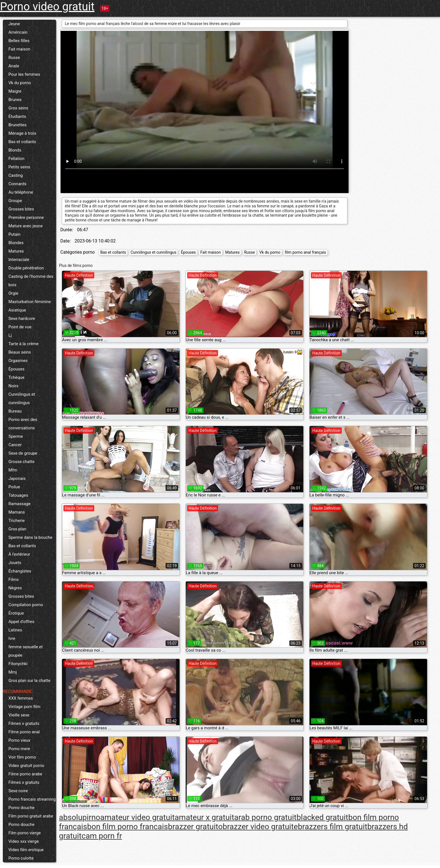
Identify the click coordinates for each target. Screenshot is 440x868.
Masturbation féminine (30, 302)
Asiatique (17, 310)
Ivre (12, 638)
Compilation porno (26, 605)
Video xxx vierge (24, 841)
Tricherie (17, 521)
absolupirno (80, 817)
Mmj (13, 672)
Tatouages (18, 495)
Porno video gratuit (47, 7)
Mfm (13, 470)
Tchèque (16, 377)
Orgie (13, 293)
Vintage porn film (24, 707)
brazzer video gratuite (260, 827)
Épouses (16, 369)
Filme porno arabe (25, 774)
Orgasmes (18, 361)
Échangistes (20, 571)
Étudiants (17, 116)
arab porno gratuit (265, 817)
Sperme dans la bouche (30, 537)
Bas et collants (22, 142)
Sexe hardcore (22, 319)
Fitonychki (18, 664)
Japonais (17, 478)
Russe (14, 58)
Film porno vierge (25, 833)
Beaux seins (20, 352)
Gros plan (17, 529)
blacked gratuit (322, 817)
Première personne (26, 217)
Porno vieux (19, 740)
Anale (14, 66)
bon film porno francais (128, 827)
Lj (10, 335)
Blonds (15, 150)
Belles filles (19, 41)
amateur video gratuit (137, 817)
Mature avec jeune (26, 226)
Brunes (15, 100)
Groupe (15, 201)
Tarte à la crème (24, 344)
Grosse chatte (21, 462)
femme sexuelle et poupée (26, 651)
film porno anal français (305, 252)
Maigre (15, 91)
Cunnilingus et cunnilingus (22, 398)
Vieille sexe (19, 715)
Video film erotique (26, 850)
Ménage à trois (22, 133)
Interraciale (19, 260)
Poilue (14, 487)
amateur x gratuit (204, 817)
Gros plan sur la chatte (29, 681)
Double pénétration (26, 268)
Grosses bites (21, 209)
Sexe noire (18, 791)
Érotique (16, 613)
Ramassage (20, 504)
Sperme (16, 436)
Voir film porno (22, 757)
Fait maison (19, 49)
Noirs (13, 386)
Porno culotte (21, 858)
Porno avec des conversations (23, 424)
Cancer (15, 445)
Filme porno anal (24, 732)
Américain (18, 32)
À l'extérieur (19, 554)
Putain (14, 234)
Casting (16, 175)
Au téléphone (21, 192)
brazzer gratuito (195, 827)
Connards (17, 184)
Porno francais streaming (32, 799)
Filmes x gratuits (24, 723)
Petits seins (19, 167)
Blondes (16, 243)
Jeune (14, 24)
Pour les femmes (24, 74)
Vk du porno (20, 83)
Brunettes (17, 125)
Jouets (15, 563)
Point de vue (20, 327)
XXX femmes (21, 698)
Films (13, 580)
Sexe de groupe (23, 453)
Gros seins (18, 108)
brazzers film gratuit (332, 827)
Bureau (15, 411)
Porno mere (19, 749)
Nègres (15, 588)
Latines (15, 630)
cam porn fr (102, 836)
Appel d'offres (21, 622)
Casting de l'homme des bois (31, 281)
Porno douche (21, 808)
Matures (16, 251)
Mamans (17, 512)
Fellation (16, 159)
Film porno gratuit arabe (31, 816)
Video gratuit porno (26, 766)
